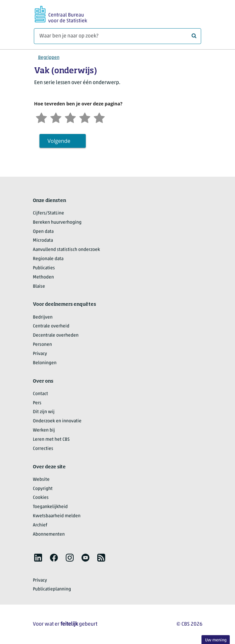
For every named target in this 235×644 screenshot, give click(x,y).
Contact (40, 394)
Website (41, 480)
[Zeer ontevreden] (41, 117)
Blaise (39, 287)
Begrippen (49, 58)
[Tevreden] (85, 117)
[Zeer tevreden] (99, 117)
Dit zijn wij (44, 412)
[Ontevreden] (56, 117)
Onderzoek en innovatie (57, 421)
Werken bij (44, 430)
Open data (43, 232)
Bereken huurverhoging (57, 222)
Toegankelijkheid (50, 507)
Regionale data (48, 259)
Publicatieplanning (52, 589)
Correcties (43, 449)
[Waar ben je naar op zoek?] (117, 36)
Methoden (43, 277)
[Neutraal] (70, 117)
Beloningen (45, 363)
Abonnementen (49, 534)
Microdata (43, 241)
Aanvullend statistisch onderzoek (66, 250)
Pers (37, 403)
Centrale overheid (51, 326)
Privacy (40, 354)
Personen (42, 345)
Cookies (41, 498)
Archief (40, 525)
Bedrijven (43, 317)
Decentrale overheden (56, 335)
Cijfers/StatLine (48, 213)
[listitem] (38, 558)
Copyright (43, 489)
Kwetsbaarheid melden (57, 516)
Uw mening (216, 640)
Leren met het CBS (51, 440)
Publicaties (44, 268)
